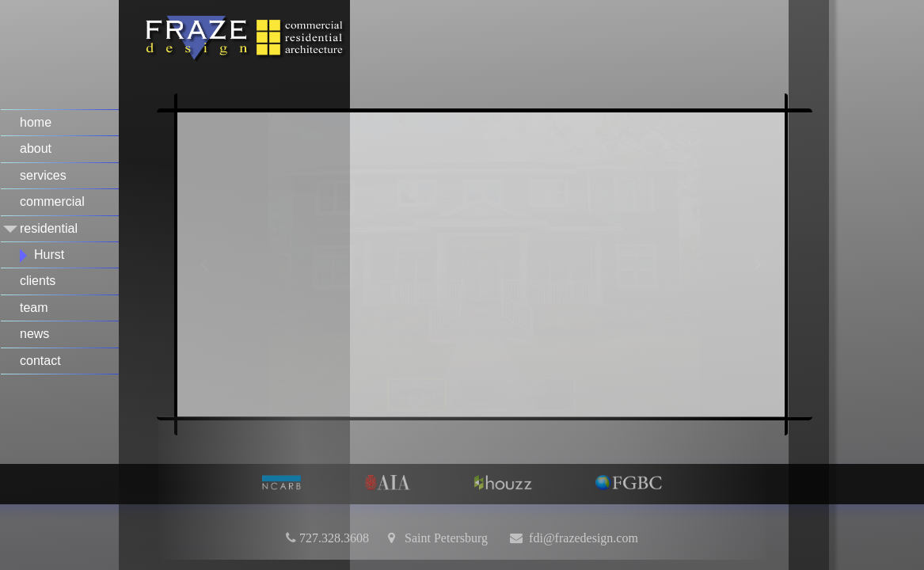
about (36, 148)
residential (49, 228)
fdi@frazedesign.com (584, 538)
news (34, 334)
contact (40, 361)
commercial (52, 201)
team (34, 308)
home (36, 122)
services (43, 175)
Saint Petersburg (441, 538)
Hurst (49, 255)
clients (38, 281)
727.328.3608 (334, 538)
